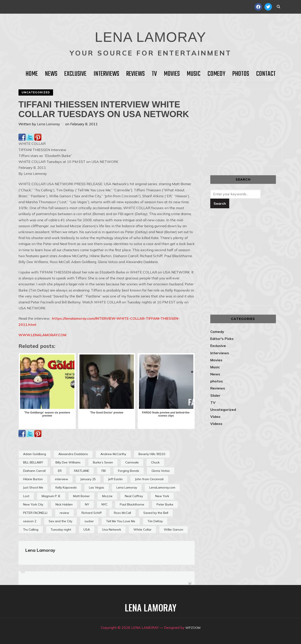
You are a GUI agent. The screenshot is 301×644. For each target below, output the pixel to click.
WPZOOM (193, 627)
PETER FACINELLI (35, 513)
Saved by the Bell (156, 513)
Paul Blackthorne (132, 504)
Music (194, 74)
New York (162, 496)
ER (60, 471)
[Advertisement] (247, 127)
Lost (26, 496)
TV (154, 74)
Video (215, 417)
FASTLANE (82, 471)
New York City (33, 504)
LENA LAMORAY (150, 34)
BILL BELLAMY (33, 462)
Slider (215, 395)
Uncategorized (36, 92)
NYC (104, 504)
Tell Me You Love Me (121, 521)
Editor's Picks (222, 339)
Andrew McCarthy (113, 454)
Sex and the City (60, 521)
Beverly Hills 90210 (152, 454)
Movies (172, 74)
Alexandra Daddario (73, 454)
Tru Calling (31, 530)
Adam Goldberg (35, 454)
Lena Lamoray (49, 124)
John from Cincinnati (149, 479)
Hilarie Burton (33, 479)
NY (87, 504)
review (64, 513)
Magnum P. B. (51, 496)
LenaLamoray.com (162, 487)
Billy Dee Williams (68, 462)
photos (217, 381)
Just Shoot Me (33, 487)
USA (87, 530)
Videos (216, 424)
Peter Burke (165, 504)
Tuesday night (61, 530)
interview (62, 479)
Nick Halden (64, 504)
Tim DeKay (155, 521)
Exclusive (75, 74)
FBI (104, 471)
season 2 (30, 521)
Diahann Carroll (34, 471)
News (51, 74)
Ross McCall (122, 513)
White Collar (142, 530)
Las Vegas (97, 487)
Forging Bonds (129, 471)
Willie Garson (174, 530)
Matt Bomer (81, 496)
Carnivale (132, 462)
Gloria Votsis (161, 471)
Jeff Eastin (115, 479)
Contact (266, 74)
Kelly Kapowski (66, 487)
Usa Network (112, 530)
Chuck (155, 462)
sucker (89, 521)
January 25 (88, 479)
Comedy (216, 74)
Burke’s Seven (103, 462)
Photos (241, 74)
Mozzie (107, 496)
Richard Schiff (91, 513)
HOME (32, 74)
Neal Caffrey (134, 496)
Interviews (106, 74)
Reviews (135, 74)
